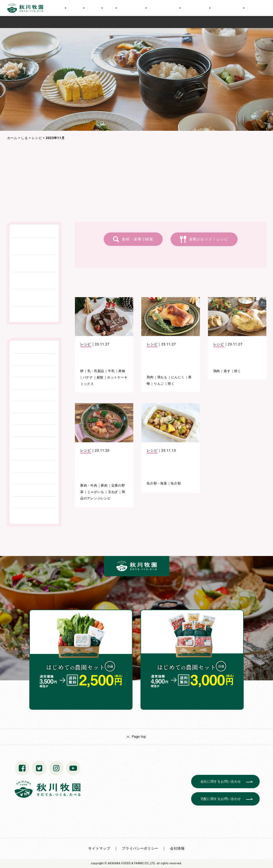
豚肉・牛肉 (89, 486)
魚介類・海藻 (157, 483)
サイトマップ (99, 848)
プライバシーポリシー (140, 848)
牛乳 (111, 371)
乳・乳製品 (96, 371)
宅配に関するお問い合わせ (221, 799)
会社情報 (177, 848)
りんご (159, 384)
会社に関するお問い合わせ (221, 782)
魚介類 (176, 483)
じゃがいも (96, 492)
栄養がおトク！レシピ (209, 239)
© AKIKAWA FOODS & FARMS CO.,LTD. (130, 863)
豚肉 (104, 486)
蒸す (227, 371)
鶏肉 (150, 377)
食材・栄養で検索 (138, 239)
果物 (122, 371)
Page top (139, 737)
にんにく (178, 377)
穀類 (100, 377)
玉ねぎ (113, 492)
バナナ (88, 377)
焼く (171, 384)
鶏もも (162, 377)
